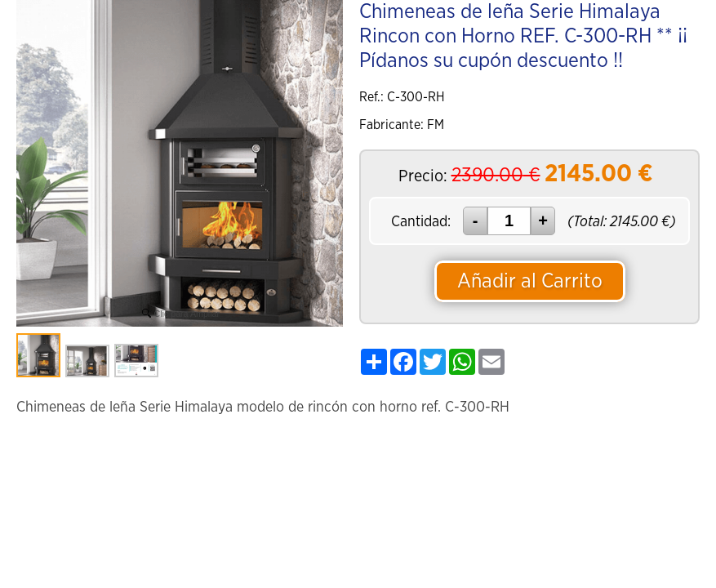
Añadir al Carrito (530, 281)
